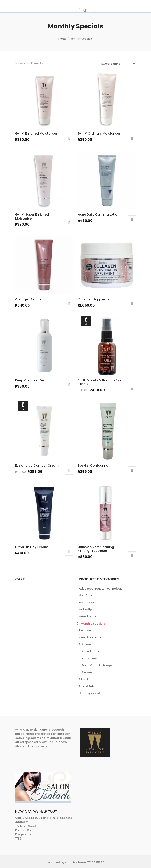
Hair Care (86, 595)
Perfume (85, 630)
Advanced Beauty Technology (101, 589)
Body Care (89, 659)
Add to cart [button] (69, 138)
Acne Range (90, 651)
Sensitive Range (90, 637)
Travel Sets (87, 686)
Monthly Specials (93, 624)
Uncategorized (89, 693)
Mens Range (88, 616)
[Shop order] (117, 64)
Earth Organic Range (97, 665)
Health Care (87, 603)
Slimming (85, 679)
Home (63, 39)
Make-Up (85, 609)
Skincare (85, 644)
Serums (87, 672)
